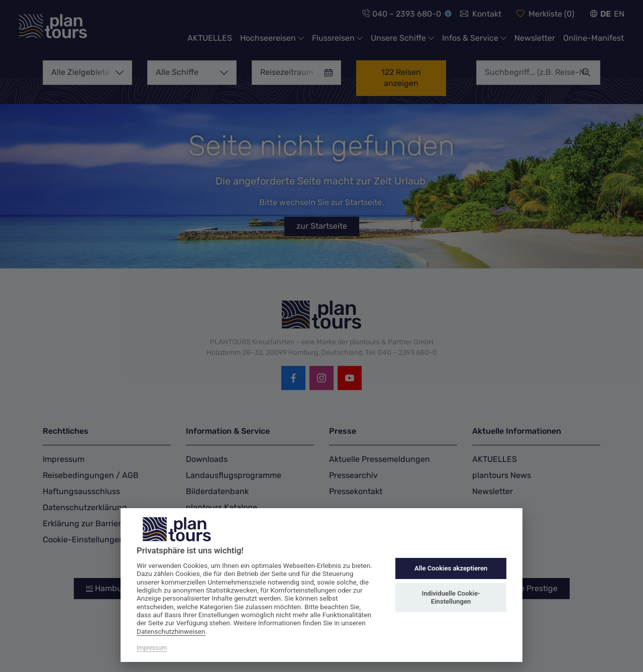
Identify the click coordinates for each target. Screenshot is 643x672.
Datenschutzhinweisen (171, 631)
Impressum (152, 648)
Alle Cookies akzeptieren (451, 568)
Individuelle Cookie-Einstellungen (451, 597)
